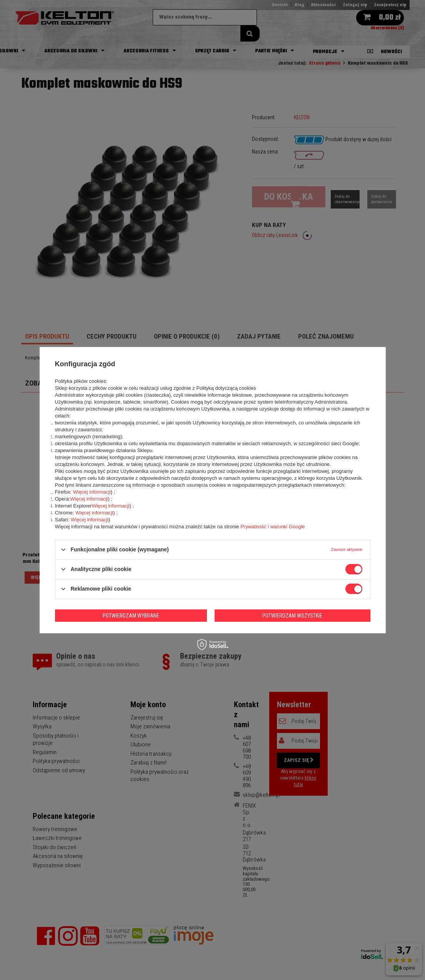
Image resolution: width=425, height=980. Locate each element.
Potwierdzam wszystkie (292, 615)
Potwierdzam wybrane (131, 615)
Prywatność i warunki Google (273, 526)
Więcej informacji (92, 492)
